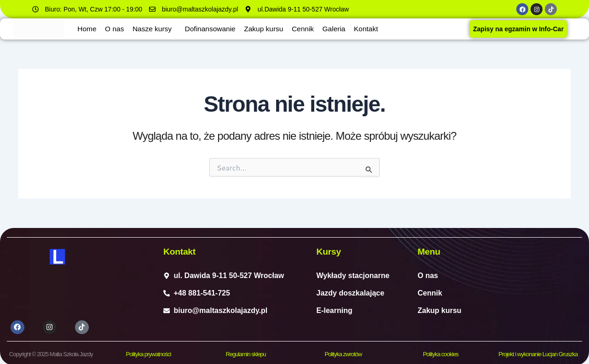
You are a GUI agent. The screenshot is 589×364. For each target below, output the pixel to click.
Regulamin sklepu (246, 353)
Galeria (345, 29)
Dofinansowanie (216, 29)
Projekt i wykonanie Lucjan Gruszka (538, 353)
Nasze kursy (156, 29)
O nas (117, 29)
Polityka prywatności (149, 353)
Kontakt (379, 29)
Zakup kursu (271, 29)
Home (88, 29)
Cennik (312, 29)
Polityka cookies (441, 353)
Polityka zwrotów (343, 353)
